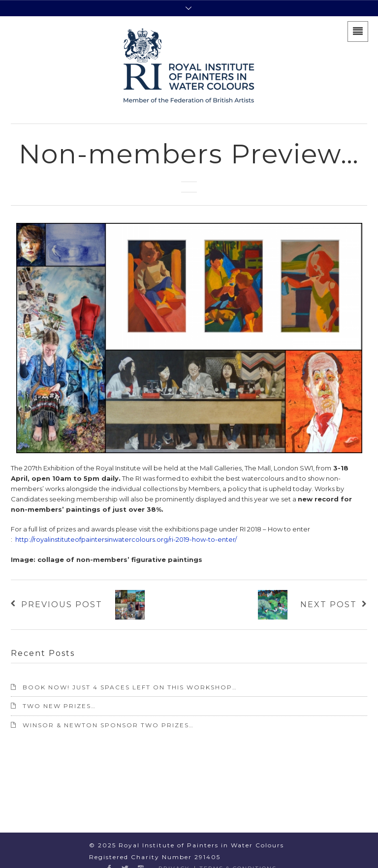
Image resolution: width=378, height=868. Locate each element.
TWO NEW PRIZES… (59, 706)
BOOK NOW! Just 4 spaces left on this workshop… (130, 687)
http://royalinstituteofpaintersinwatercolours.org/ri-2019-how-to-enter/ (126, 539)
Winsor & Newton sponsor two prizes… (108, 725)
